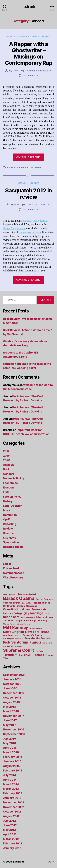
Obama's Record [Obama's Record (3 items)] (34, 635)
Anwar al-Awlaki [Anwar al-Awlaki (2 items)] (27, 594)
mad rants (28, 6)
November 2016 (14, 729)
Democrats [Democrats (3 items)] (39, 609)
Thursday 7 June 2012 (38, 204)
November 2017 (14, 716)
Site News (10, 538)
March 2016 (11, 752)
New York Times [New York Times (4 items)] (37, 632)
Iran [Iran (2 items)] (51, 617)
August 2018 (11, 702)
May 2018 (9, 707)
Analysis (12, 36)
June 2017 (10, 720)
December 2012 (14, 802)
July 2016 (9, 739)
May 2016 (9, 743)
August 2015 (11, 766)
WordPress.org (13, 577)
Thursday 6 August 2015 (38, 71)
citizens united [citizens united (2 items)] (42, 603)
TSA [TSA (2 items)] (5, 658)
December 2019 (14, 693)
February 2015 (13, 771)
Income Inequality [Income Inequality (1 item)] (28, 617)
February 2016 (13, 757)
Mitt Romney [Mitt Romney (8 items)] (16, 627)
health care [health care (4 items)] (11, 617)
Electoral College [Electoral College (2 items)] (13, 613)
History (8, 501)
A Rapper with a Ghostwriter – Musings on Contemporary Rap (28, 53)
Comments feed (14, 573)
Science (8, 533)
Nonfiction (10, 515)
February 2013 (13, 793)
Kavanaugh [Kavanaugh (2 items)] (30, 620)
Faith (6, 492)
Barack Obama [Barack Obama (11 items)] (19, 598)
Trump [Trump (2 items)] (49, 655)
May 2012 (9, 830)
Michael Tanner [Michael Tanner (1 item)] (9, 624)
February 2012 (13, 843)
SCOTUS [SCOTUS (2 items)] (47, 643)
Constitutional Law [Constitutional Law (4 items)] (17, 609)
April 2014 (10, 780)
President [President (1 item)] (19, 639)
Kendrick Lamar (16, 167)
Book (6, 469)
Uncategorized (13, 547)
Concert (25, 36)
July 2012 (9, 821)
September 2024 (14, 675)
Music (36, 36)
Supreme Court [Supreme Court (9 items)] (19, 650)
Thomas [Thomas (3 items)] (38, 655)
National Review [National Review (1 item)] (36, 628)
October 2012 (12, 812)
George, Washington (30, 232)
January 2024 (12, 679)
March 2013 (11, 789)
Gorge (7, 229)
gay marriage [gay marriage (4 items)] (34, 613)
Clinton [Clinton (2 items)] (21, 606)
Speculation (11, 542)
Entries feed (11, 568)
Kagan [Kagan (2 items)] (19, 620)
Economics (10, 483)
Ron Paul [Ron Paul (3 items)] (35, 643)
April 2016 (10, 748)
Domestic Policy (14, 478)
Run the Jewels (33, 167)
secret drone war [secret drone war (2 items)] (13, 646)
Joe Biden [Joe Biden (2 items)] (9, 620)
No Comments (31, 75)
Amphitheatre (18, 229)
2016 (6, 456)
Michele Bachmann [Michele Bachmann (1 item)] (24, 624)
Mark (15, 71)
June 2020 (10, 688)
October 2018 (12, 698)
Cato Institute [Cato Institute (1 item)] (27, 603)
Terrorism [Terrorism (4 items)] (10, 655)
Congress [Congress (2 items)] (32, 606)
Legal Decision (13, 506)
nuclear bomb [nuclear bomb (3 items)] (12, 635)
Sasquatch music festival (35, 221)
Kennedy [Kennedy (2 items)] (43, 620)
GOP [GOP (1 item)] (47, 614)
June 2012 (10, 825)
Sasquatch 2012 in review (28, 194)
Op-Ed (7, 519)
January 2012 (12, 848)
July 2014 (9, 775)
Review (46, 36)
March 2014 (11, 784)
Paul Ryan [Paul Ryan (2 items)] (8, 639)
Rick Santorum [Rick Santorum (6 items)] (16, 642)
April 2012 (10, 834)
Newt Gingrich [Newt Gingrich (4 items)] (13, 632)
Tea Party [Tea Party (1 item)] (39, 651)
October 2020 (12, 684)
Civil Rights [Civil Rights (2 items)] (9, 606)
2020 (7, 460)
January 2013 (12, 798)
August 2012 (11, 816)
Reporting (10, 524)
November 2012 (14, 807)
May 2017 (9, 725)
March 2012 (11, 839)
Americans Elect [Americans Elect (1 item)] (10, 594)
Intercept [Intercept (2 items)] (42, 617)
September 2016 (14, 734)
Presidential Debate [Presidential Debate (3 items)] (38, 638)
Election (8, 487)
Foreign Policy (12, 497)
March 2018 (11, 711)
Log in (7, 564)
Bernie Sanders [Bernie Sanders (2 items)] (44, 599)
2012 (6, 451)
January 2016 (12, 761)
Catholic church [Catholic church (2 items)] (12, 603)
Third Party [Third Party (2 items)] (25, 655)
